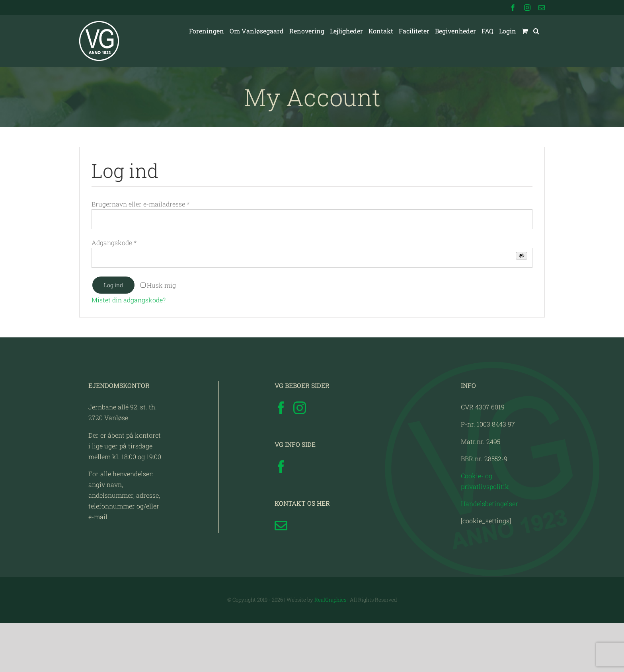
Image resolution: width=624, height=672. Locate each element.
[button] (536, 31)
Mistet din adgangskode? (129, 300)
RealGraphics (330, 649)
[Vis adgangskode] (522, 256)
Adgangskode (114, 243)
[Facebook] (281, 457)
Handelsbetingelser (489, 552)
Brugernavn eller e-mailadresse (140, 204)
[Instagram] (300, 457)
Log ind (113, 285)
